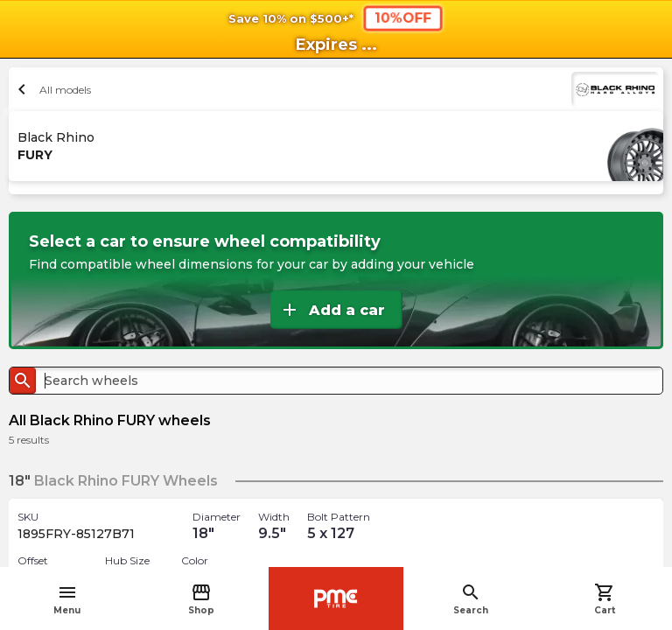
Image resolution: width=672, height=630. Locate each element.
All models (52, 89)
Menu (67, 599)
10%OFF (403, 17)
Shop (201, 599)
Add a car (332, 310)
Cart (605, 599)
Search (471, 599)
